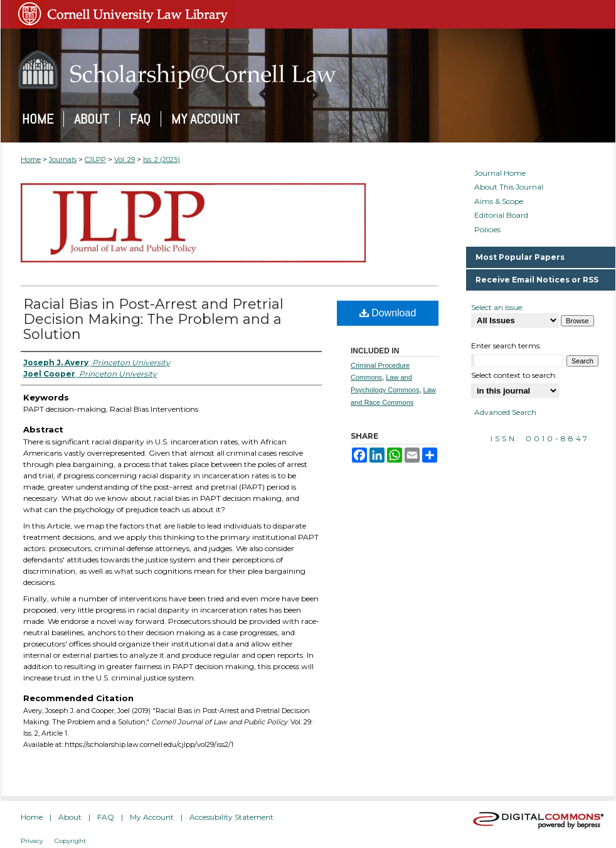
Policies (487, 230)
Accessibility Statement (231, 817)
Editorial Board (501, 215)
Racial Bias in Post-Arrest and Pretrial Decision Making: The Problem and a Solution (153, 319)
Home (31, 159)
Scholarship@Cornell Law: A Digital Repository (308, 70)
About (70, 817)
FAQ (106, 817)
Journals (63, 159)
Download (388, 313)
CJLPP (95, 159)
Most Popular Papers (520, 257)
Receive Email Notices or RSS (537, 280)
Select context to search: (514, 375)
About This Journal (509, 187)
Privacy (32, 841)
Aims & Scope (499, 201)
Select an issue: (497, 307)
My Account (152, 817)
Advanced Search (505, 412)
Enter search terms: (506, 346)
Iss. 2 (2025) (162, 159)
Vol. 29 (125, 159)
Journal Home (500, 173)
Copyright (70, 841)
